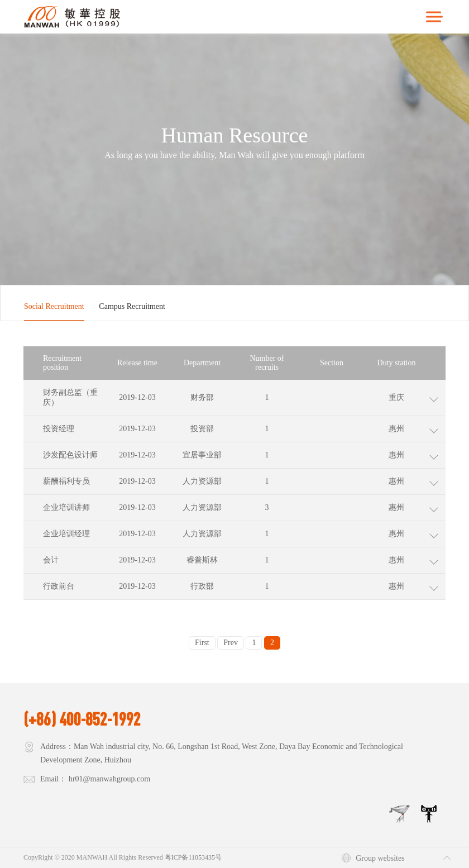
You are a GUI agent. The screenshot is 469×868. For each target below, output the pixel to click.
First (202, 643)
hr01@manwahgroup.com (109, 779)
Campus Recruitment (132, 306)
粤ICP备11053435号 (193, 857)
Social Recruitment (54, 306)
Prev (231, 643)
